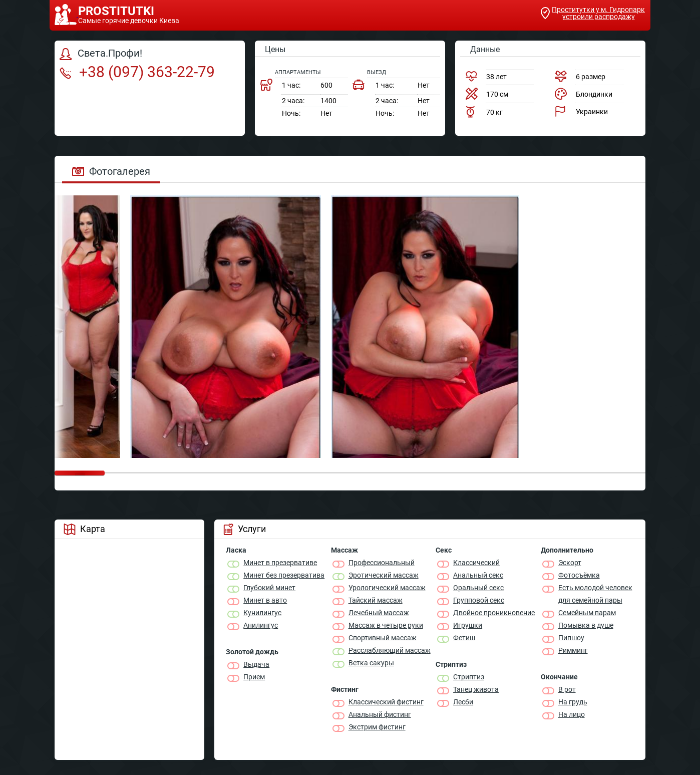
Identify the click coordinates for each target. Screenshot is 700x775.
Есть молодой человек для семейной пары (595, 594)
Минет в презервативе (280, 563)
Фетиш (464, 638)
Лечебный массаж (379, 613)
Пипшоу (571, 638)
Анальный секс (478, 575)
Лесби (463, 702)
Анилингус (261, 625)
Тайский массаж (376, 600)
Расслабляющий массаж (390, 650)
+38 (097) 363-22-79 (137, 72)
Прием (254, 677)
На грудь (573, 702)
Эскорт (570, 563)
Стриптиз (469, 677)
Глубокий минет (269, 588)
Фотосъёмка (579, 575)
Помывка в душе (586, 625)
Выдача (256, 664)
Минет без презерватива (284, 575)
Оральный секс (478, 588)
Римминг (573, 650)
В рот (567, 689)
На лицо (572, 714)
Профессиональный (382, 563)
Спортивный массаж (383, 638)
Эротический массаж (384, 575)
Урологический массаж (387, 588)
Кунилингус (262, 613)
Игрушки (468, 625)
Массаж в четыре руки (386, 625)
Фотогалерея (111, 171)
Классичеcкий (476, 563)
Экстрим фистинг (377, 727)
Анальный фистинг (380, 714)
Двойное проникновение (494, 613)
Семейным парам (587, 613)
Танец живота (476, 689)
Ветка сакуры (371, 663)
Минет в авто (265, 600)
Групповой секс (479, 600)
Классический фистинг (386, 702)
